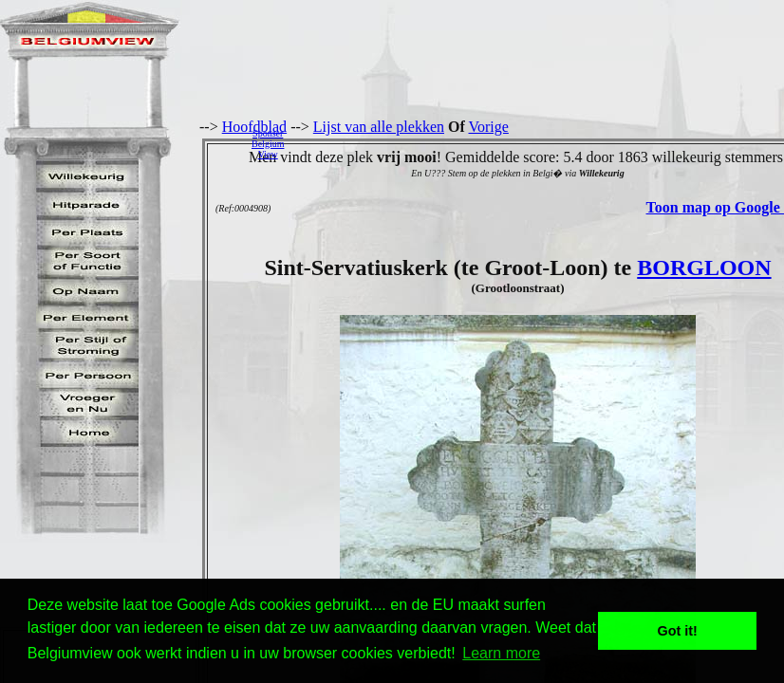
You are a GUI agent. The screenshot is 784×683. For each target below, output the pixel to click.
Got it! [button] (678, 631)
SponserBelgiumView (268, 144)
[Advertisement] (539, 143)
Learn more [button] (501, 653)
